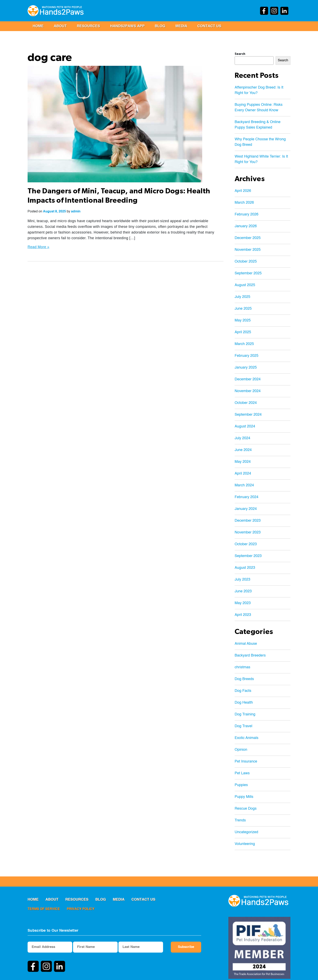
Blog (160, 26)
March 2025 (244, 344)
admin (76, 212)
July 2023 (242, 580)
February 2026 (247, 214)
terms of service (44, 909)
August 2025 (245, 285)
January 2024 (246, 509)
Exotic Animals (247, 738)
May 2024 (243, 462)
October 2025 (246, 262)
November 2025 (248, 250)
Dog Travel (243, 726)
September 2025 (248, 273)
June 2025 (243, 309)
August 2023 (245, 568)
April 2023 (243, 615)
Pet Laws (242, 773)
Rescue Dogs (246, 809)
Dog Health (244, 703)
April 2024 (243, 474)
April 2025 (243, 332)
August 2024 (245, 426)
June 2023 (243, 591)
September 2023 (248, 556)
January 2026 (246, 226)
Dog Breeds (244, 679)
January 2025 (246, 368)
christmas (242, 667)
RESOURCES (88, 26)
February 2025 (247, 356)
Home (38, 26)
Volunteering (245, 844)
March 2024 (244, 485)
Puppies (241, 785)
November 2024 (248, 391)
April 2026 (243, 191)
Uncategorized (246, 832)
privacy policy (81, 909)
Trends (240, 820)
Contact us (209, 26)
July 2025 (242, 297)
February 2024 (247, 497)
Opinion (241, 750)
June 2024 (243, 450)
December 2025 (248, 238)
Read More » (38, 247)
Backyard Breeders (250, 655)
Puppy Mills (244, 797)
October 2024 (246, 403)
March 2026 (244, 203)
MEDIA (181, 26)
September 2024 (248, 415)
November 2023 (248, 532)
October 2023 (246, 544)
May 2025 (243, 320)
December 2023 (248, 521)
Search (240, 54)
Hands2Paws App (127, 26)
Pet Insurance (246, 762)
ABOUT (60, 26)
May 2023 (243, 603)
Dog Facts (243, 691)
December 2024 (248, 379)
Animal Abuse (246, 644)
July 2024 (242, 438)
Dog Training (245, 714)
